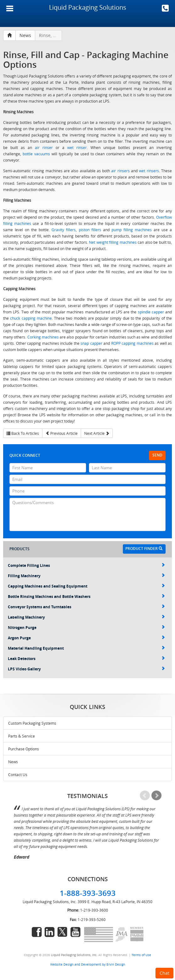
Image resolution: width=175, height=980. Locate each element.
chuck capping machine (31, 318)
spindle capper (151, 312)
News (13, 762)
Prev (145, 796)
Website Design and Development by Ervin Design (88, 964)
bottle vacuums (36, 154)
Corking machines (43, 337)
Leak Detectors (86, 659)
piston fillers (90, 230)
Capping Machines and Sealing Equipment (86, 586)
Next (156, 796)
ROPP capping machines (132, 343)
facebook (37, 932)
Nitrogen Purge (86, 628)
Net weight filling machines (113, 242)
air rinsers (120, 171)
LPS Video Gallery (86, 669)
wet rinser (77, 147)
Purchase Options (24, 749)
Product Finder (144, 549)
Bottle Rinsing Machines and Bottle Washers (86, 597)
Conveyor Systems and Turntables (86, 607)
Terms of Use (141, 955)
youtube (75, 932)
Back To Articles (23, 433)
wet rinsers (149, 171)
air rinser (44, 147)
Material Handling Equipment (86, 648)
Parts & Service (22, 736)
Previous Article (62, 433)
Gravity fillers (64, 230)
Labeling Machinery (86, 617)
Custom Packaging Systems (32, 723)
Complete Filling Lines (86, 565)
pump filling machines (132, 230)
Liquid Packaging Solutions (88, 7)
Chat (164, 973)
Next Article (97, 433)
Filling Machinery (86, 576)
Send (157, 455)
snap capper (91, 343)
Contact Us (18, 775)
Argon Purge (86, 638)
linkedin (50, 932)
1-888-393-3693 (165, 8)
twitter (63, 932)
